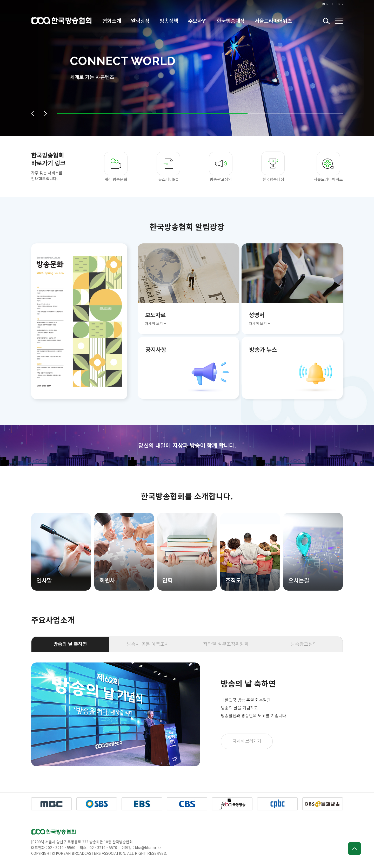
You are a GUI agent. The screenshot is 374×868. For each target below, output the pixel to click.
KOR (325, 4)
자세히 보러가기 (247, 741)
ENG (340, 4)
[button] (33, 114)
